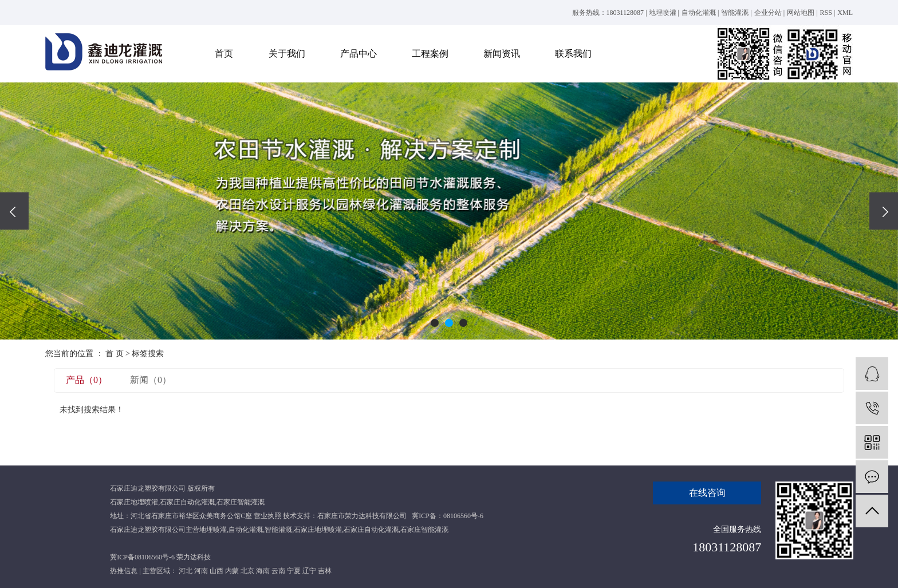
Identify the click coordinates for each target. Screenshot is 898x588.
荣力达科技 (194, 557)
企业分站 (768, 13)
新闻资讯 (502, 54)
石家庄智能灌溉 (241, 502)
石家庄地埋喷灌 (134, 502)
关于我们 (287, 54)
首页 (224, 54)
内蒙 (232, 571)
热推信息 (124, 571)
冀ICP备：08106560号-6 (448, 516)
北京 (247, 571)
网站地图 (801, 13)
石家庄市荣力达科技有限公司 (362, 516)
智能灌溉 (735, 13)
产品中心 (359, 54)
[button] (435, 323)
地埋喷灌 (663, 13)
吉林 (325, 571)
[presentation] (14, 211)
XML (845, 13)
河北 (186, 571)
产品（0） (86, 380)
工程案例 (430, 54)
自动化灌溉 (699, 13)
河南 (201, 571)
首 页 (115, 354)
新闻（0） (151, 380)
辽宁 (309, 571)
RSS (826, 13)
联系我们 (573, 54)
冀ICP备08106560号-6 (142, 557)
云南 (278, 571)
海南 (263, 571)
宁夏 (294, 571)
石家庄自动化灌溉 (187, 502)
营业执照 (267, 516)
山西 (216, 571)
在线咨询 (707, 493)
